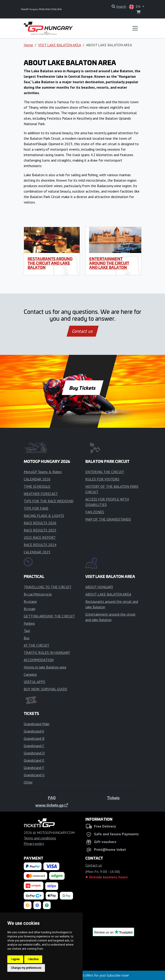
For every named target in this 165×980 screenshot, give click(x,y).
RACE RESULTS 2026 (40, 523)
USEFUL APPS (34, 682)
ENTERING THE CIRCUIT (105, 472)
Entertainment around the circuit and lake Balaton (109, 263)
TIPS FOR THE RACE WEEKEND (49, 501)
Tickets (113, 798)
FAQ (52, 798)
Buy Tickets (82, 388)
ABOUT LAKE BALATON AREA (108, 594)
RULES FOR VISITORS (102, 479)
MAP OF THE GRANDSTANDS (108, 519)
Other (28, 782)
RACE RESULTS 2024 (40, 545)
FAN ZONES (95, 512)
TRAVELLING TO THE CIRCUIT (48, 587)
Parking (29, 623)
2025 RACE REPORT (40, 537)
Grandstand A (34, 731)
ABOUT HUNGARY (99, 587)
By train (30, 609)
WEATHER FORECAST (41, 494)
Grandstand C (34, 746)
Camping (30, 674)
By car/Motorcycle (38, 594)
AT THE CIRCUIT (37, 645)
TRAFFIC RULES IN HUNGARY (47, 652)
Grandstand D (34, 753)
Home (28, 45)
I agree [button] (15, 959)
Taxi (27, 631)
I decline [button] (33, 959)
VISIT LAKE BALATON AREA (60, 45)
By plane (30, 601)
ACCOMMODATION (39, 660)
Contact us (83, 331)
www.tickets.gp (52, 805)
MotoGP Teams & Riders (43, 472)
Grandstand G (34, 775)
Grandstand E (34, 760)
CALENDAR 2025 (37, 552)
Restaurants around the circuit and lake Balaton (50, 263)
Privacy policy (34, 843)
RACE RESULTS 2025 (40, 530)
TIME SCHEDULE (37, 486)
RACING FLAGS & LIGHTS (44, 516)
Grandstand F (34, 768)
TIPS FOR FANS (36, 508)
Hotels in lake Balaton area (45, 667)
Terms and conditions (40, 838)
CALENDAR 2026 (37, 479)
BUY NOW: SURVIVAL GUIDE (46, 689)
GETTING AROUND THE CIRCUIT (49, 616)
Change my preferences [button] (26, 968)
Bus (27, 638)
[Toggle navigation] (135, 28)
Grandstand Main (37, 724)
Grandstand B (34, 738)
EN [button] (135, 7)
